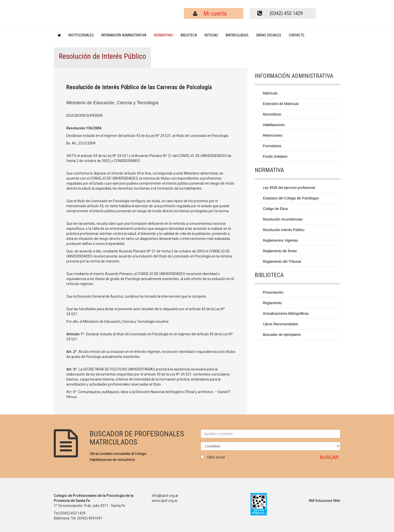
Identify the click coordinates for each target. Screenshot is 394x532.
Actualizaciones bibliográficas (286, 313)
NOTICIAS (211, 35)
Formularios (272, 146)
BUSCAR (329, 457)
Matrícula (270, 93)
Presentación (273, 292)
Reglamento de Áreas (280, 251)
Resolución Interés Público (284, 230)
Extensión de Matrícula (281, 104)
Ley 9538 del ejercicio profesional (289, 188)
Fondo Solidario (275, 156)
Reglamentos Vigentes (281, 240)
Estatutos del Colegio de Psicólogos (291, 198)
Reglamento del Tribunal (282, 261)
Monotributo (272, 114)
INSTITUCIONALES (81, 35)
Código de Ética (275, 209)
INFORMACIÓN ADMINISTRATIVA (124, 35)
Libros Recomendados (280, 324)
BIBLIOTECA (189, 35)
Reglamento (272, 303)
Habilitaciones (274, 125)
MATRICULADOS (237, 35)
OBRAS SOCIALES (269, 35)
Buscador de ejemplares (282, 335)
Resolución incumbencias (283, 219)
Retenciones (273, 135)
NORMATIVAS (164, 35)
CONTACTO (297, 35)
